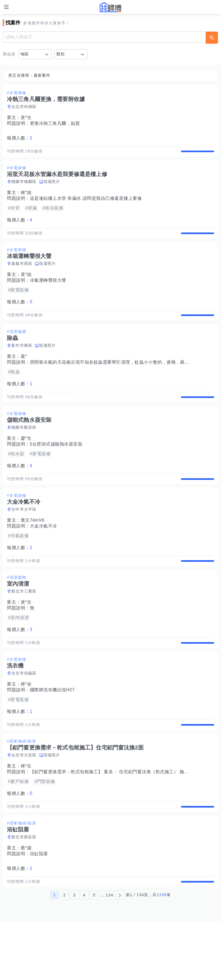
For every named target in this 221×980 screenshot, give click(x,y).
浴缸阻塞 (39, 906)
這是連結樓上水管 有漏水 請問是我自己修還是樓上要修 (86, 204)
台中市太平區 (24, 538)
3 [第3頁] (74, 953)
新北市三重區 (24, 626)
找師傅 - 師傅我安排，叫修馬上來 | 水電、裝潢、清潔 (110, 7)
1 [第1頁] (55, 953)
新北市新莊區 (24, 889)
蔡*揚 (26, 900)
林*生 (26, 812)
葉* (24, 374)
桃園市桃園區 (24, 187)
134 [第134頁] (110, 953)
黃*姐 (26, 286)
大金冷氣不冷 (44, 555)
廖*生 (26, 461)
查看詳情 (198, 154)
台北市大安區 (24, 801)
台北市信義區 (24, 714)
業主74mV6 (33, 549)
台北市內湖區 (24, 107)
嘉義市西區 (22, 275)
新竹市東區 (22, 363)
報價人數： (20, 138)
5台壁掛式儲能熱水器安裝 (56, 467)
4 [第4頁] (84, 953)
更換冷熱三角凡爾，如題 (55, 123)
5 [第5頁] (94, 953)
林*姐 (26, 198)
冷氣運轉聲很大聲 (48, 292)
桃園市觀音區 (24, 451)
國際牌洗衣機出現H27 (52, 731)
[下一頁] (120, 953)
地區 (25, 54)
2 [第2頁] (65, 953)
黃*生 (26, 117)
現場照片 (52, 187)
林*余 (26, 725)
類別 (61, 54)
